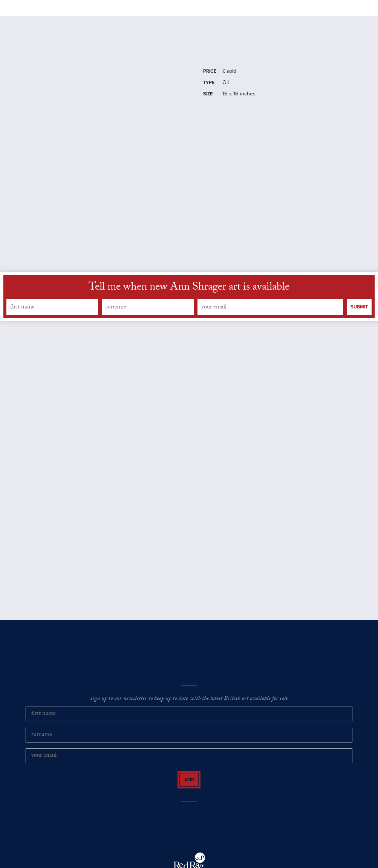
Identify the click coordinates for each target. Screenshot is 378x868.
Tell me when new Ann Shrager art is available (189, 308)
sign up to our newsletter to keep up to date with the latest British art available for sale (189, 719)
